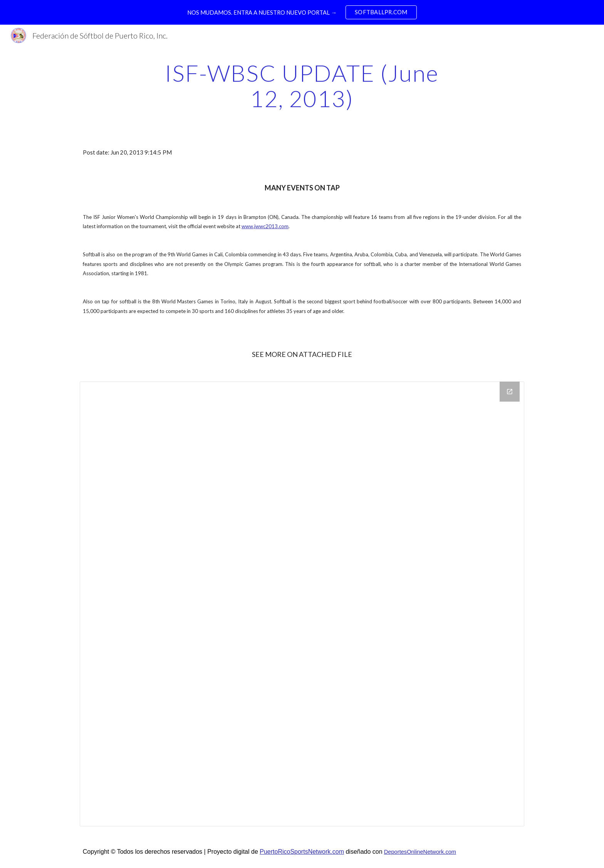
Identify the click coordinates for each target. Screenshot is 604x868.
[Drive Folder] (302, 604)
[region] (302, 12)
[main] (302, 86)
